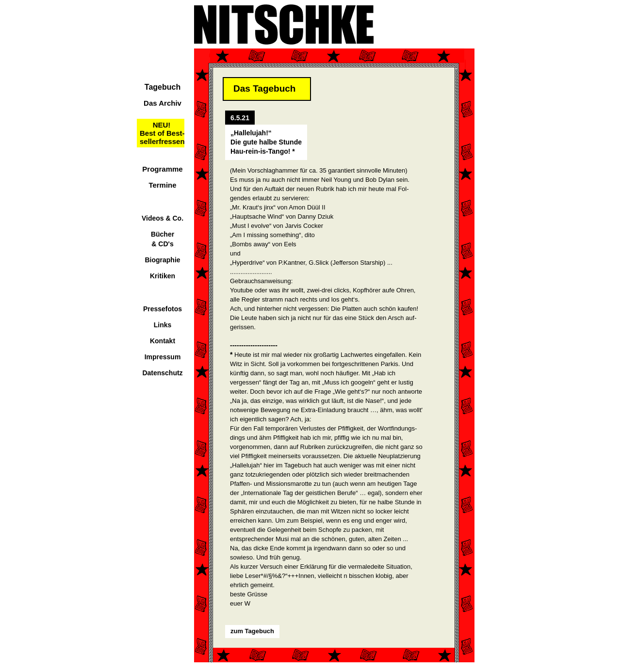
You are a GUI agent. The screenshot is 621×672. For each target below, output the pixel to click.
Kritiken (163, 276)
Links (163, 325)
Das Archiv (163, 103)
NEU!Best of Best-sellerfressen (162, 133)
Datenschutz (162, 373)
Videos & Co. (163, 218)
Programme (162, 169)
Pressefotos (163, 309)
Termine (162, 185)
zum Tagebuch (252, 631)
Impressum (163, 357)
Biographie (162, 260)
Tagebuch (163, 87)
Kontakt (163, 341)
